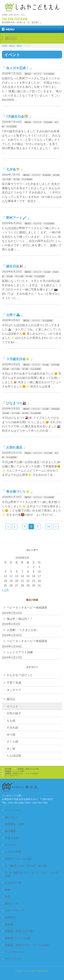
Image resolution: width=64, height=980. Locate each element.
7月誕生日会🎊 (17, 116)
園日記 (28, 74)
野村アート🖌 (16, 218)
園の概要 (10, 831)
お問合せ (10, 917)
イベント (38, 74)
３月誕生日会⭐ (18, 359)
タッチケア (14, 690)
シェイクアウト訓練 (20, 652)
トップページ (13, 810)
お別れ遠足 (14, 447)
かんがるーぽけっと (20, 675)
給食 (8, 890)
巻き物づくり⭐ (18, 492)
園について (12, 817)
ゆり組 (56, 175)
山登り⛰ (13, 315)
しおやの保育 (13, 852)
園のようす (12, 903)
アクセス (10, 845)
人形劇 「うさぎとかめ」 (23, 630)
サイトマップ (13, 959)
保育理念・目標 (15, 824)
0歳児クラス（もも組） (19, 859)
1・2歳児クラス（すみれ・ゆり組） (27, 866)
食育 (8, 897)
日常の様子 (14, 713)
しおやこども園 (29, 971)
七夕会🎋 (13, 169)
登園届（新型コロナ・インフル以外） (22, 774)
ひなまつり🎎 (16, 403)
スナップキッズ (15, 910)
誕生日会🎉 (15, 266)
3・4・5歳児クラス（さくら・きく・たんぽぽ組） (32, 874)
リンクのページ (12, 776)
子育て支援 (14, 683)
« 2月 (5, 590)
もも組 (47, 272)
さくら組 (7, 179)
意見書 (8, 769)
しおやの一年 (13, 883)
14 (49, 527)
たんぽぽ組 (49, 74)
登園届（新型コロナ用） (29, 769)
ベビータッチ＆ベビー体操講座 (27, 608)
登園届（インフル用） (15, 771)
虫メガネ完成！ (17, 68)
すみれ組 (48, 122)
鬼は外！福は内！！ (20, 619)
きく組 (16, 179)
